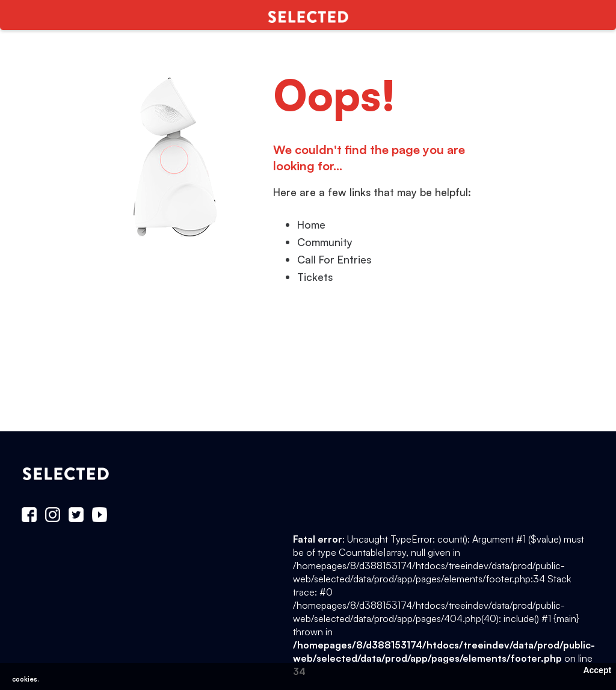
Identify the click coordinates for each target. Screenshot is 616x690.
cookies (25, 679)
